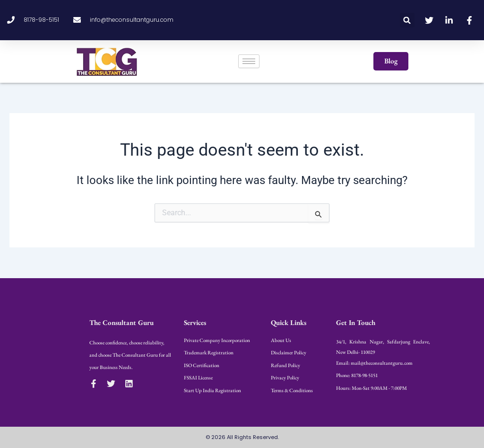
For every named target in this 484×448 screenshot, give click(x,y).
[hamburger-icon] (249, 61)
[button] (407, 20)
